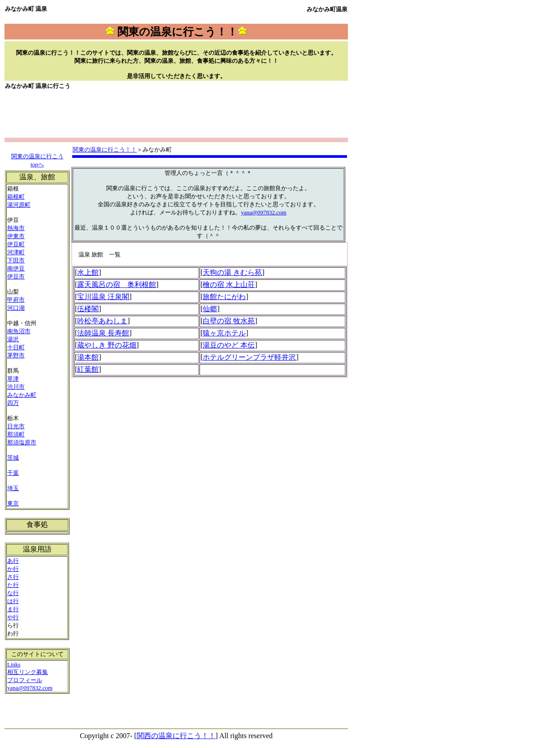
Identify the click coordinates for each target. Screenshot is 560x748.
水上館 (88, 272)
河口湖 (16, 308)
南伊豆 (16, 268)
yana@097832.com (263, 212)
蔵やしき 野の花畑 (107, 345)
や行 (13, 617)
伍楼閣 (88, 309)
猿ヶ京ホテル (224, 333)
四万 (13, 403)
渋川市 (16, 387)
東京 (13, 503)
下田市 (16, 260)
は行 (13, 601)
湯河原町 (19, 205)
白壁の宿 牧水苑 (229, 321)
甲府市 (16, 300)
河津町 (16, 252)
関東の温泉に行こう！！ (105, 150)
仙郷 (210, 309)
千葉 (13, 473)
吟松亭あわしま (102, 321)
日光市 (16, 426)
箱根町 (16, 197)
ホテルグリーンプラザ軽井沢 (249, 357)
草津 (13, 379)
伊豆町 (16, 244)
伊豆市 (16, 276)
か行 (13, 569)
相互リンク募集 (28, 672)
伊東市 (16, 236)
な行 (13, 593)
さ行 (13, 577)
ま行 (13, 609)
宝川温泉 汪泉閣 (103, 297)
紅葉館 (88, 369)
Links (14, 664)
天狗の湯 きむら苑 (232, 272)
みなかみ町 (22, 395)
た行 (13, 585)
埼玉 (13, 488)
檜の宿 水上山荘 (229, 285)
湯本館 (88, 357)
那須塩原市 (22, 442)
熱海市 (16, 228)
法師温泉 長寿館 (103, 333)
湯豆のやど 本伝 (229, 345)
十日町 (16, 347)
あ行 (13, 561)
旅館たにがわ (224, 297)
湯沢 (13, 339)
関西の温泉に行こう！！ (176, 736)
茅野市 (16, 355)
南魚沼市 (19, 331)
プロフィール (25, 680)
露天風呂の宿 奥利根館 (117, 285)
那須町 (16, 434)
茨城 (13, 458)
